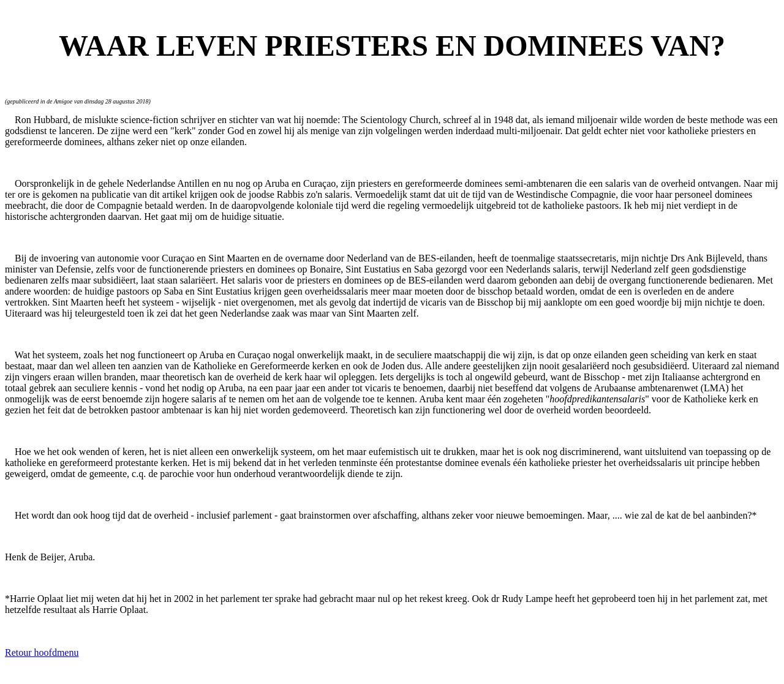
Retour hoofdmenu (42, 652)
